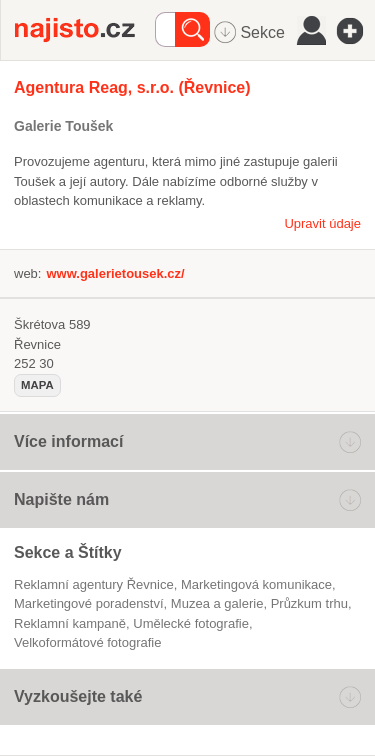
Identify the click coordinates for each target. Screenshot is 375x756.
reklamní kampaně (70, 623)
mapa (37, 385)
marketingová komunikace (256, 584)
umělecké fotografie (191, 623)
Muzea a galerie (217, 603)
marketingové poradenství (89, 603)
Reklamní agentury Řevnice (94, 584)
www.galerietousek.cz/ (115, 273)
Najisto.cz (85, 30)
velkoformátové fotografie (87, 642)
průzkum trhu (309, 603)
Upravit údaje (322, 223)
